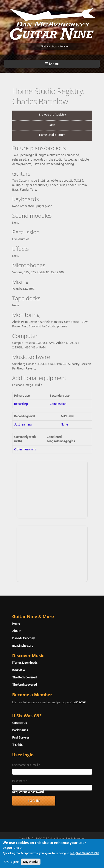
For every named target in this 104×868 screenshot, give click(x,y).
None (64, 424)
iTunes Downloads (25, 663)
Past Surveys (21, 737)
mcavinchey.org (23, 646)
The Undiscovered (25, 685)
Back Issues (20, 730)
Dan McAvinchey (23, 638)
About (16, 631)
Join (52, 125)
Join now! (79, 702)
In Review (19, 670)
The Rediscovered (24, 677)
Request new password (28, 792)
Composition (58, 404)
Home (16, 624)
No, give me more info (85, 857)
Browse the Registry (52, 115)
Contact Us (20, 723)
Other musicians (25, 449)
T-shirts (17, 745)
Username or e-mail (26, 765)
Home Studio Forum (52, 135)
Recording (21, 404)
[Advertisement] (52, 489)
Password (20, 781)
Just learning (23, 424)
